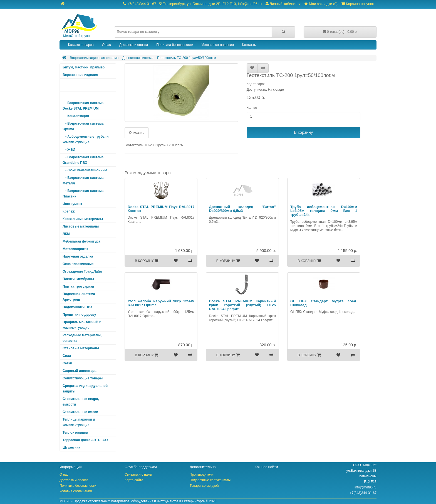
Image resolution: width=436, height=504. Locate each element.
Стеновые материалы (81, 348)
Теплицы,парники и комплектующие (79, 422)
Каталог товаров (81, 45)
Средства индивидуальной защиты (85, 389)
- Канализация (76, 116)
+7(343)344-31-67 (192, 4)
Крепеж (69, 211)
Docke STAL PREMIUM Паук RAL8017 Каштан (161, 209)
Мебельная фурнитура (81, 241)
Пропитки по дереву (79, 315)
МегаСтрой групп (78, 26)
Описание (137, 133)
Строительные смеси (80, 412)
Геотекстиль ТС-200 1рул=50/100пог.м (187, 58)
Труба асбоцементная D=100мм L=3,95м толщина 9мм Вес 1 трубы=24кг (324, 211)
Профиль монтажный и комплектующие (82, 325)
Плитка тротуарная (78, 286)
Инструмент (72, 204)
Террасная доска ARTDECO (85, 440)
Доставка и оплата (134, 45)
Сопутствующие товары (83, 378)
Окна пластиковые (78, 264)
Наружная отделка (78, 256)
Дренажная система (138, 58)
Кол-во (252, 108)
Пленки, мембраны (78, 279)
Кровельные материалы (83, 219)
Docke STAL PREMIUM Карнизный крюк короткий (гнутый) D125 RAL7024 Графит (242, 305)
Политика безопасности (175, 45)
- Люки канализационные (85, 170)
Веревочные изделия (80, 75)
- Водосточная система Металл (83, 181)
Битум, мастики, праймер (84, 67)
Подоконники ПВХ (77, 307)
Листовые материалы (81, 226)
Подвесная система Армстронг (79, 297)
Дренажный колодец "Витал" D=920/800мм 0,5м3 (242, 209)
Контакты (249, 45)
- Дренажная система (81, 95)
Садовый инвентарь (80, 371)
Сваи (67, 356)
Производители (202, 475)
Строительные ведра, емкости (81, 402)
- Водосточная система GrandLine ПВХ (83, 160)
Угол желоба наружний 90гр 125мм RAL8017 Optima (161, 303)
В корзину (303, 132)
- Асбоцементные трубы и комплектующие (86, 139)
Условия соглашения (217, 45)
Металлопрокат (75, 249)
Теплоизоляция (75, 433)
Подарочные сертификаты (210, 480)
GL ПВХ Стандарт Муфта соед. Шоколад (324, 303)
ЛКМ (66, 234)
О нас (106, 45)
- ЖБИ (69, 150)
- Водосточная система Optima (83, 126)
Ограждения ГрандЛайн (82, 271)
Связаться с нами (138, 475)
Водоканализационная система (94, 58)
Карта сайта (134, 480)
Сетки (67, 363)
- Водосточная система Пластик (83, 194)
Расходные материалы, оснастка (82, 338)
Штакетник (71, 448)
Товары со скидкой (204, 486)
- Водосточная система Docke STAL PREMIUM (83, 106)
